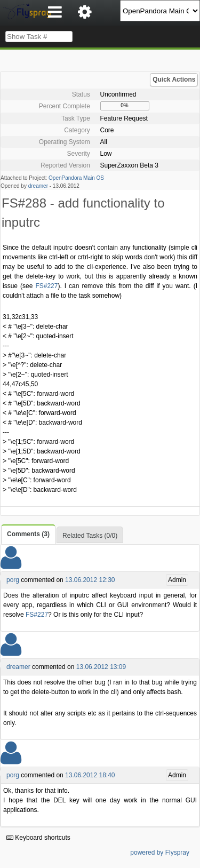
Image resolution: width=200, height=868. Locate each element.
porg (13, 580)
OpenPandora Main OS (76, 178)
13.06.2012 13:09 (101, 667)
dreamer (38, 186)
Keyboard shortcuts (38, 838)
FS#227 (46, 286)
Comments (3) (28, 534)
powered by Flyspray (160, 853)
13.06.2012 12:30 (90, 580)
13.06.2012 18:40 (90, 775)
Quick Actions (174, 79)
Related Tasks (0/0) (90, 536)
